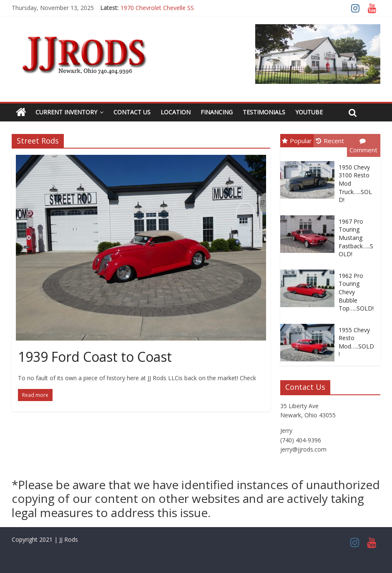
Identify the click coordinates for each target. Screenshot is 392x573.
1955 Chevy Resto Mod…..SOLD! (356, 342)
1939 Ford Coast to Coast (95, 357)
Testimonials (264, 112)
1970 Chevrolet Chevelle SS (157, 8)
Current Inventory (66, 112)
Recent (330, 141)
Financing (217, 112)
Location (176, 112)
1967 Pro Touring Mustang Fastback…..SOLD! (356, 238)
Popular (297, 141)
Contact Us (132, 112)
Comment (363, 146)
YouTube (309, 112)
